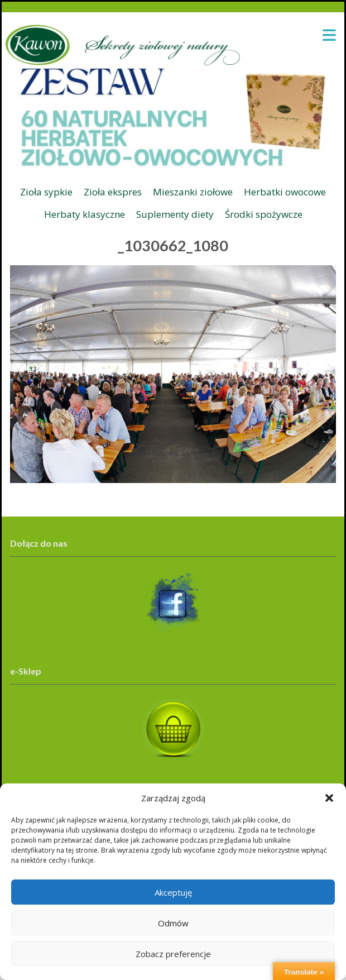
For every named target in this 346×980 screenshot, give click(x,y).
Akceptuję (173, 892)
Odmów (173, 923)
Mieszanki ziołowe (193, 192)
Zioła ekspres (113, 192)
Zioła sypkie (46, 192)
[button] (329, 798)
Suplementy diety (175, 214)
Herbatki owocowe (285, 192)
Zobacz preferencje (173, 954)
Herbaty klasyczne (85, 214)
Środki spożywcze (264, 214)
